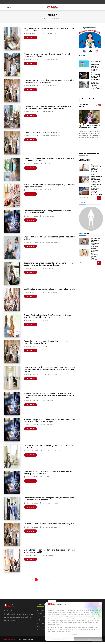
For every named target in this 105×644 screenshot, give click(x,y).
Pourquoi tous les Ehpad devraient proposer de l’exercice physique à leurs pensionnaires (48, 81)
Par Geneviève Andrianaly (49, 59)
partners (60, 610)
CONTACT (8, 2)
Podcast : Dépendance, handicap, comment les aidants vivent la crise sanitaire (50, 212)
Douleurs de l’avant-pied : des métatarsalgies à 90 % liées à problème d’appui (96, 241)
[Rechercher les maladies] (99, 196)
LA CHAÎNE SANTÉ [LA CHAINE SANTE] (86, 105)
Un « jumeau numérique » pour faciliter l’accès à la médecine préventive (90, 124)
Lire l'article (31, 37)
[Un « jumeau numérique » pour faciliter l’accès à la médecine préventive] (90, 115)
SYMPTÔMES (84, 231)
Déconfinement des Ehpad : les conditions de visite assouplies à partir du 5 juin (50, 342)
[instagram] (97, 51)
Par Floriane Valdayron (48, 292)
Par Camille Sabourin (48, 190)
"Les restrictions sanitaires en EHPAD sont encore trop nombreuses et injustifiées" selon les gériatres (47, 107)
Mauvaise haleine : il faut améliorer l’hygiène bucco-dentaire (95, 252)
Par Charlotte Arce (47, 164)
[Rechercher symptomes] (99, 261)
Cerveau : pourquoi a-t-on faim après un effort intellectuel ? (96, 76)
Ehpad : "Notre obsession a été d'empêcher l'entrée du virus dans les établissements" (49, 316)
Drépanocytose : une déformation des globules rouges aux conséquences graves (96, 179)
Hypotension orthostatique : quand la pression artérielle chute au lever (96, 168)
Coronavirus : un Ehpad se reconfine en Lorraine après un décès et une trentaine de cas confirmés (48, 264)
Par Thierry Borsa (47, 216)
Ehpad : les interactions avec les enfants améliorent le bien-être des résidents (47, 55)
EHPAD (56, 19)
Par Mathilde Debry (47, 111)
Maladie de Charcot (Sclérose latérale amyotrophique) (97, 189)
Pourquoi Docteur (10, 639)
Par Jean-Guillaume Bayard (50, 136)
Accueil (49, 19)
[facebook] (85, 51)
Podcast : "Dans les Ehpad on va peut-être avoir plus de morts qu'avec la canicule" (50, 472)
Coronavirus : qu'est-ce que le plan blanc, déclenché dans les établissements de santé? (49, 499)
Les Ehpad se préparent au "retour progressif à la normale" (49, 289)
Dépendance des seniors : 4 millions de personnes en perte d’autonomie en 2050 (49, 551)
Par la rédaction (46, 398)
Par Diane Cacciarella (48, 33)
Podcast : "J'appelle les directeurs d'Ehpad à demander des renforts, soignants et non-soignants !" (49, 420)
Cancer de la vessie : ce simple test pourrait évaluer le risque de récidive (96, 66)
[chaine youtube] (98, 105)
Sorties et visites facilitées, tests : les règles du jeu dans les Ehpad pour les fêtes (48, 185)
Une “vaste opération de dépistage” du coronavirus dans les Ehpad (49, 446)
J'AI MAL (82, 200)
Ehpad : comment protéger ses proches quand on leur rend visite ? (49, 238)
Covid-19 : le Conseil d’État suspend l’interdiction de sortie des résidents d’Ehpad (50, 159)
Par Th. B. (44, 320)
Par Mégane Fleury (47, 268)
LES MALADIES (84, 158)
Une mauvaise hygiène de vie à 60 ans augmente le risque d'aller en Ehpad (48, 29)
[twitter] (91, 51)
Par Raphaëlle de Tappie (49, 503)
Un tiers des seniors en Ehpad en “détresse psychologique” (49, 524)
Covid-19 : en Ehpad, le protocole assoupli (41, 132)
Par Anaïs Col (45, 346)
